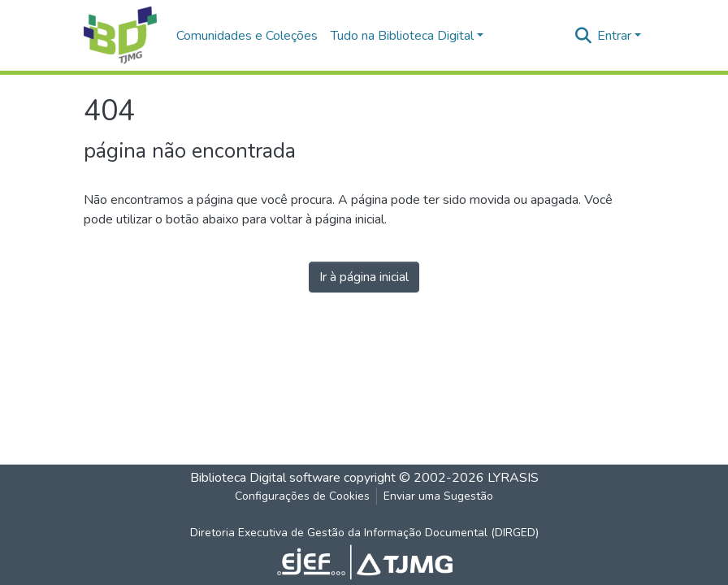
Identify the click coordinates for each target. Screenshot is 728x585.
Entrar (614, 36)
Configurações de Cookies (302, 496)
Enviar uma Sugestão (438, 496)
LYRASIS (513, 478)
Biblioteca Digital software (265, 478)
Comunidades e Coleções (247, 36)
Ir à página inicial (364, 277)
